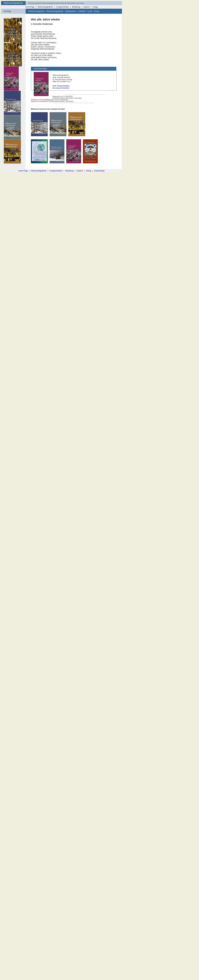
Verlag (95, 7)
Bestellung (76, 7)
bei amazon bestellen (61, 88)
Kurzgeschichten (63, 7)
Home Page (30, 7)
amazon (86, 7)
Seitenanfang (99, 171)
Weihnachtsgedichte (45, 7)
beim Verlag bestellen (61, 86)
